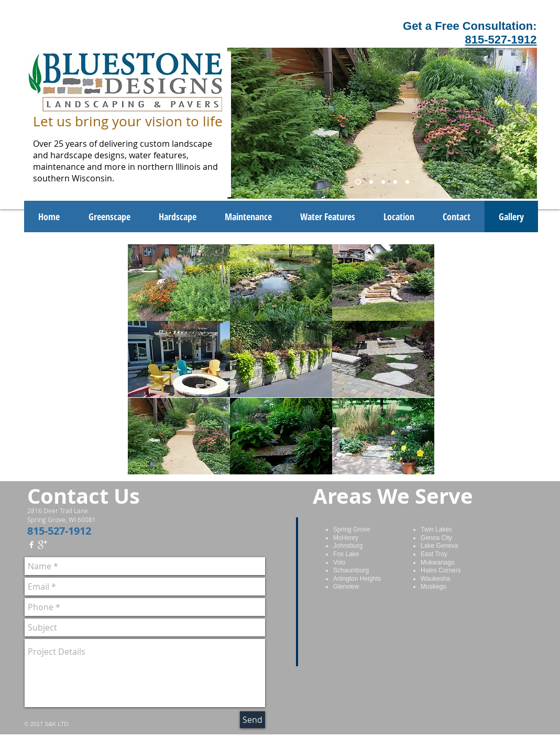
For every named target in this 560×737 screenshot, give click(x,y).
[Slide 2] (371, 182)
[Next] (522, 123)
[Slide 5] (407, 182)
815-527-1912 (501, 40)
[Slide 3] (383, 182)
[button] (179, 283)
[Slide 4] (395, 182)
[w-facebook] (31, 545)
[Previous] (242, 123)
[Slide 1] (358, 182)
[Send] (252, 720)
